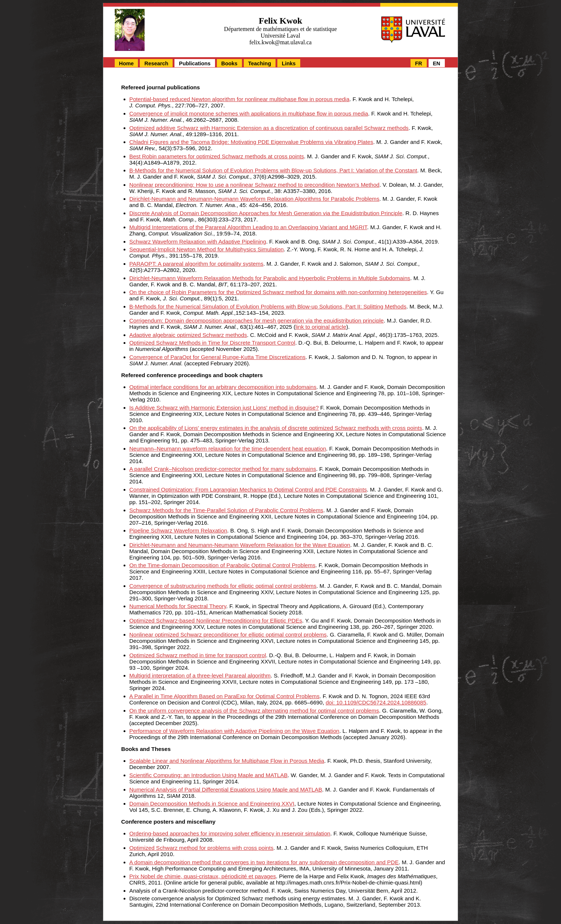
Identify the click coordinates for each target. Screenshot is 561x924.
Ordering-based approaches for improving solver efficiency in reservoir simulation (230, 833)
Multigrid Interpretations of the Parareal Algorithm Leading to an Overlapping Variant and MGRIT (248, 227)
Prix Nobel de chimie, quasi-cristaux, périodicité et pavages (203, 876)
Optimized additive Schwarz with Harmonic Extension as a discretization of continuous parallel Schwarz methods (269, 128)
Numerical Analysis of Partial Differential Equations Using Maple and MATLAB (226, 789)
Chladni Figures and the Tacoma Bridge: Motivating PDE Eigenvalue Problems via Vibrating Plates (251, 142)
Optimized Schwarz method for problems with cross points (202, 848)
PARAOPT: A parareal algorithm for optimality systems (197, 264)
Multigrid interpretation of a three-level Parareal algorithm (200, 675)
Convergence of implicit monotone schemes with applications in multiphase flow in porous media (249, 113)
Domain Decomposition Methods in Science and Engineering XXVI (212, 804)
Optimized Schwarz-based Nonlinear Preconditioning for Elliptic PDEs (216, 620)
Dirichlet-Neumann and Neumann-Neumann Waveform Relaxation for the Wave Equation (240, 545)
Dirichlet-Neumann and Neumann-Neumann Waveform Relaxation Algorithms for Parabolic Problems (254, 199)
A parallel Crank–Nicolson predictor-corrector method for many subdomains (223, 469)
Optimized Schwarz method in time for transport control (198, 655)
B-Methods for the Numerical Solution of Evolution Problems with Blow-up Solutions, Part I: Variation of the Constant (273, 170)
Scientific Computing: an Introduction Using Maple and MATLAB (209, 775)
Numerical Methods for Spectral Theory (178, 606)
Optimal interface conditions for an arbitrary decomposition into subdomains (223, 387)
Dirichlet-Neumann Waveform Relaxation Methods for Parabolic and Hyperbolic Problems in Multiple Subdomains (270, 278)
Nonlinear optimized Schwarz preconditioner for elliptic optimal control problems (228, 635)
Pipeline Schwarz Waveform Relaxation (178, 530)
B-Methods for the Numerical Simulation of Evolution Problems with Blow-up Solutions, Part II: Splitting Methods (268, 306)
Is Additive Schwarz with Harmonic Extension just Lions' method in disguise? (224, 408)
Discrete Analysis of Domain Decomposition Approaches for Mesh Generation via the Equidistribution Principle (266, 213)
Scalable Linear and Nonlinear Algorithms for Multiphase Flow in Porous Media (227, 761)
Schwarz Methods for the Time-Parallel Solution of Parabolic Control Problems (226, 510)
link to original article (321, 327)
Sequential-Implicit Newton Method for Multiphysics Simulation (207, 249)
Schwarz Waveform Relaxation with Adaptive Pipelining (198, 242)
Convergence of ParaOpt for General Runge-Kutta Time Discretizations (218, 357)
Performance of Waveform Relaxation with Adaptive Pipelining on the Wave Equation (235, 731)
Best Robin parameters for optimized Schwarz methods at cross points (217, 156)
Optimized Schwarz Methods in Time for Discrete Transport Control (212, 343)
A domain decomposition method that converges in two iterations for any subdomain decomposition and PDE (264, 862)
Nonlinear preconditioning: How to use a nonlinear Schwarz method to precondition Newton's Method (254, 185)
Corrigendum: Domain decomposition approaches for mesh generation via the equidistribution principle (257, 320)
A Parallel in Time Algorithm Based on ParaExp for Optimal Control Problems (225, 696)
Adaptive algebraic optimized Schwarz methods (188, 335)
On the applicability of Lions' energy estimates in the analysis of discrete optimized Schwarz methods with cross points (276, 428)
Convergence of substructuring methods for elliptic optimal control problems (223, 586)
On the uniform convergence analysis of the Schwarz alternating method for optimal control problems (254, 711)
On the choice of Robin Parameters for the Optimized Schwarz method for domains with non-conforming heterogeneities (278, 292)
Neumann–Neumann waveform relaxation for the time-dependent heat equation (228, 449)
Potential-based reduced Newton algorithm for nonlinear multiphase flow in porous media (240, 99)
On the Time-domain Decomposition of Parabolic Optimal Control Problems (223, 565)
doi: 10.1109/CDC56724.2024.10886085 (376, 702)
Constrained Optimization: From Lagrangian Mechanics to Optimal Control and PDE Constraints (248, 489)
